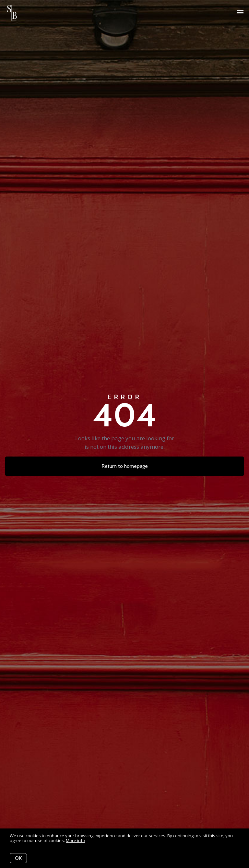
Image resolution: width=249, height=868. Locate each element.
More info (75, 840)
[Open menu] (240, 13)
